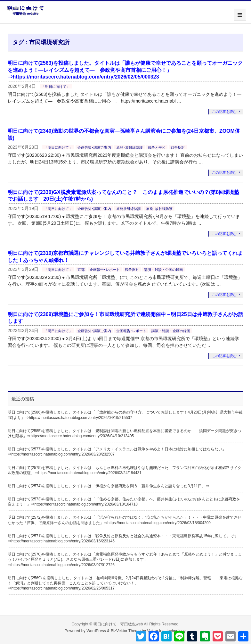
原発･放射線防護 (130, 147)
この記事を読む (224, 112)
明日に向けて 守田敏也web (118, 624)
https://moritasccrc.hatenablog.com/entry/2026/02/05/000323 (86, 77)
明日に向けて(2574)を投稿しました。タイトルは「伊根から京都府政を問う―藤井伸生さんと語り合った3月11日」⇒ (109, 486)
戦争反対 (178, 147)
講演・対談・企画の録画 (163, 270)
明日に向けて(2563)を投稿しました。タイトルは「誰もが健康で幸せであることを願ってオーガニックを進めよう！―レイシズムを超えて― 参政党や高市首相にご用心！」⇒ (125, 70)
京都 (81, 270)
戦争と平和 (157, 147)
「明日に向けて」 (56, 87)
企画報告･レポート (105, 270)
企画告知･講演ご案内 (94, 147)
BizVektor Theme (126, 631)
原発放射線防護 (129, 209)
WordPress (96, 631)
